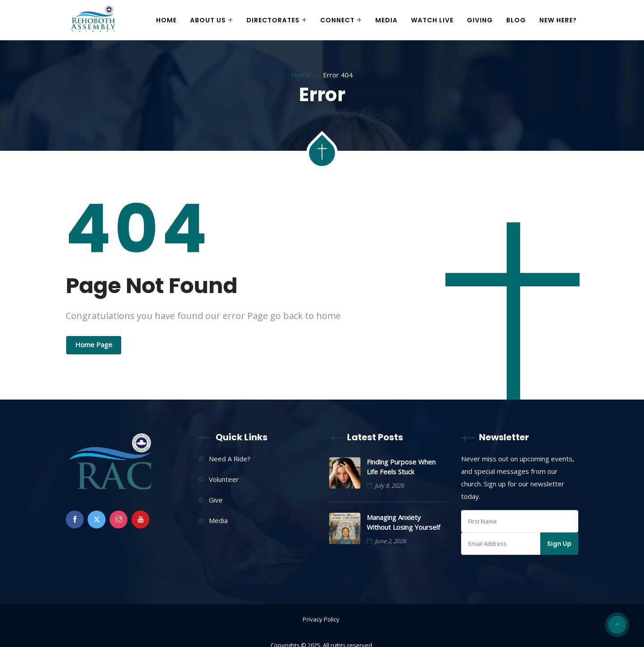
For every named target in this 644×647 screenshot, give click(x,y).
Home (166, 20)
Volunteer (224, 479)
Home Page (94, 345)
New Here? (558, 20)
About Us (208, 20)
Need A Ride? (230, 459)
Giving (480, 20)
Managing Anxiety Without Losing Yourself (403, 522)
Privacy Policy (321, 619)
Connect (337, 20)
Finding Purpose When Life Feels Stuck (401, 467)
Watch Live (432, 20)
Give (216, 500)
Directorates (273, 20)
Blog (516, 20)
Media (386, 20)
